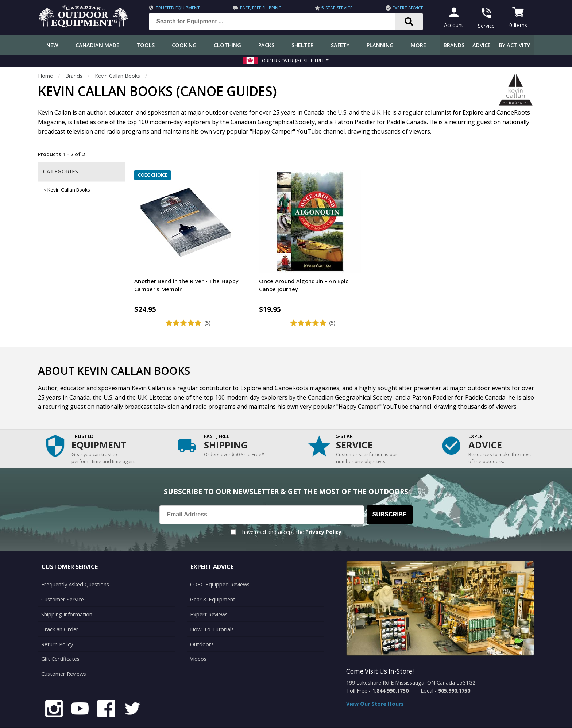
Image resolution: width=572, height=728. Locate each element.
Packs (266, 45)
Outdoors (202, 625)
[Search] (408, 22)
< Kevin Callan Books (67, 190)
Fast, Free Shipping (260, 8)
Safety (340, 45)
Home (45, 76)
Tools (146, 45)
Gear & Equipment (212, 581)
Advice (482, 45)
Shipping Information (67, 596)
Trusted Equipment (177, 8)
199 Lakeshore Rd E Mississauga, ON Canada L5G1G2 (411, 665)
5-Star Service (336, 8)
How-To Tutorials (212, 610)
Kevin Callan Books (117, 76)
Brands (454, 45)
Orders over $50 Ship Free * (295, 61)
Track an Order (59, 610)
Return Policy (57, 625)
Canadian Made (97, 45)
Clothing (227, 45)
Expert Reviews (208, 596)
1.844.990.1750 (390, 673)
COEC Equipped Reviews (219, 567)
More (418, 45)
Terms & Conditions (464, 717)
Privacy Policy (323, 514)
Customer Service (62, 581)
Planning (380, 45)
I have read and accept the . (291, 514)
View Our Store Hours (375, 686)
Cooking (184, 45)
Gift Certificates (60, 639)
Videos (198, 639)
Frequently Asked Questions (75, 567)
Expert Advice (407, 8)
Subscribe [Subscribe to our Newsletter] (390, 497)
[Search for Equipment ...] (277, 22)
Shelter (303, 45)
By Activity (515, 45)
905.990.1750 (454, 673)
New (52, 45)
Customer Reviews (63, 654)
